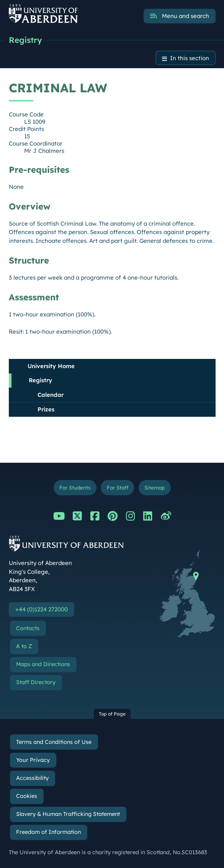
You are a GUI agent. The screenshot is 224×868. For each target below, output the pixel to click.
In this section (190, 58)
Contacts (28, 628)
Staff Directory (36, 682)
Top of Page (112, 714)
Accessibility (32, 778)
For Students (75, 487)
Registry (25, 40)
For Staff (118, 487)
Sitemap (155, 487)
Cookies (27, 796)
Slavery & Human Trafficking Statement (68, 814)
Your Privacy (33, 760)
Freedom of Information (48, 832)
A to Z (24, 646)
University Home (51, 366)
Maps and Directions (43, 664)
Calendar (51, 395)
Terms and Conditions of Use (54, 742)
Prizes (46, 409)
